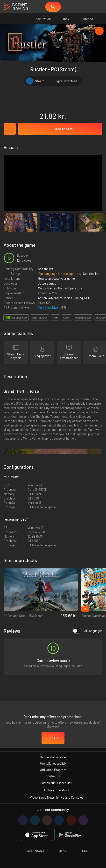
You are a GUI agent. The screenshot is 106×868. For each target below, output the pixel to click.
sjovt (67, 318)
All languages (87, 631)
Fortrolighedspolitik (53, 763)
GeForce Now (19, 318)
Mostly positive (48, 308)
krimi (55, 318)
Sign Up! (53, 738)
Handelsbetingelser (53, 757)
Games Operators (70, 288)
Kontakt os (53, 776)
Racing (78, 298)
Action (42, 298)
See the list (46, 269)
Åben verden (40, 318)
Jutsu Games (47, 283)
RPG (87, 298)
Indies (68, 298)
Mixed (42, 303)
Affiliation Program (53, 770)
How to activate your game (56, 278)
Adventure (55, 298)
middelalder (83, 318)
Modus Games (47, 288)
